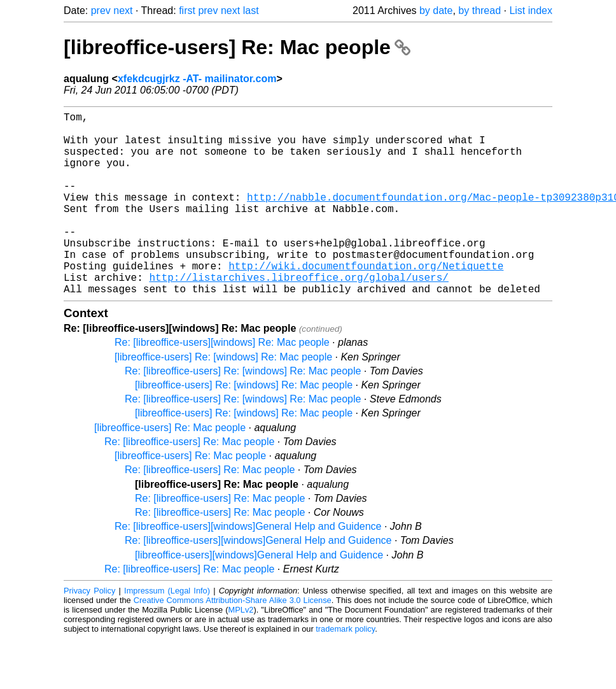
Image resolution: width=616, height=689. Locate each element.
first (187, 11)
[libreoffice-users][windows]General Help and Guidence (259, 596)
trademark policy (345, 670)
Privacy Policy (89, 631)
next (123, 11)
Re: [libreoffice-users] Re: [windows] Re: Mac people (243, 412)
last (251, 11)
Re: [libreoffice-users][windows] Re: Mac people (222, 383)
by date (436, 11)
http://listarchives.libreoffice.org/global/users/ (298, 315)
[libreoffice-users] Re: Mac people (237, 47)
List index (531, 11)
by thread (479, 11)
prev (101, 11)
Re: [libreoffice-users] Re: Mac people (189, 482)
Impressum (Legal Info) (167, 631)
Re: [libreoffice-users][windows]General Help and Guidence (248, 567)
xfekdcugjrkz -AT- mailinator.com (197, 79)
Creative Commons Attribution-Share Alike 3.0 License (233, 641)
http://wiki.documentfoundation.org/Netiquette (366, 301)
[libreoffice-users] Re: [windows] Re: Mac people (223, 398)
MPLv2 (241, 650)
